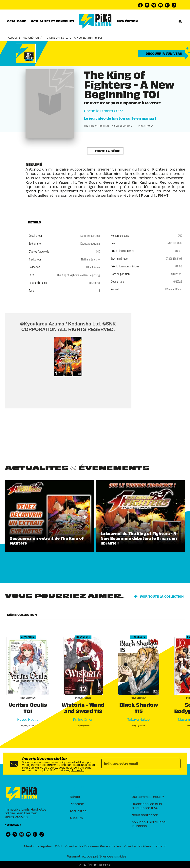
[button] (162, 53)
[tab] (17, 21)
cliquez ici (77, 770)
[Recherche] (180, 21)
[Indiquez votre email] (136, 764)
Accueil (13, 37)
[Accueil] (95, 21)
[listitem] (140, 5)
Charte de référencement (145, 846)
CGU (59, 846)
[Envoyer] (176, 764)
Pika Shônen (30, 37)
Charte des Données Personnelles (93, 846)
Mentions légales (38, 846)
